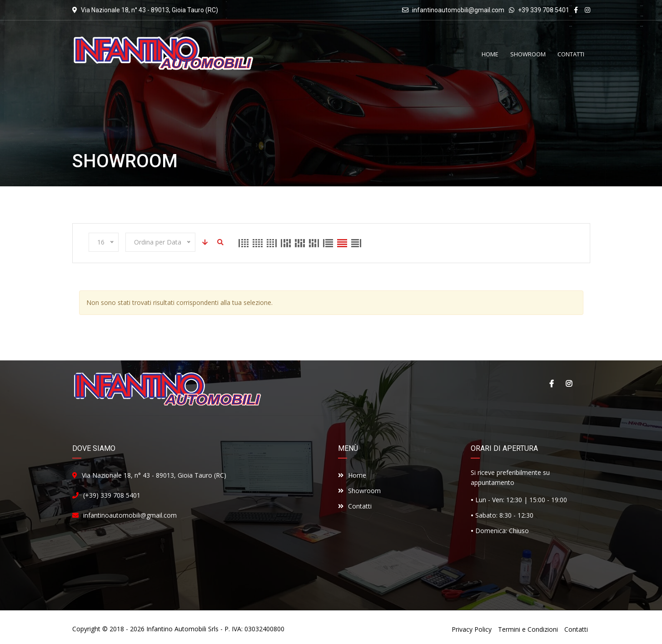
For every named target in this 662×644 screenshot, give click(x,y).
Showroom (359, 491)
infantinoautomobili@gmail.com (458, 10)
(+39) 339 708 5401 (112, 495)
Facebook (552, 384)
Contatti (355, 506)
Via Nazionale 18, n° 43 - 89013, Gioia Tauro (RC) (154, 475)
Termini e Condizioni (528, 629)
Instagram (569, 384)
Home (352, 475)
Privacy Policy (472, 629)
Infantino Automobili (176, 629)
